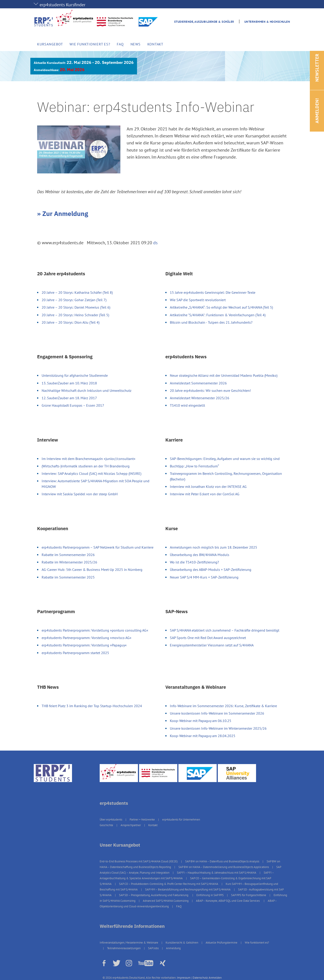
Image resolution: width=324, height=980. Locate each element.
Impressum (184, 978)
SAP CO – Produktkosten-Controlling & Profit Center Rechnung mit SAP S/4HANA (169, 884)
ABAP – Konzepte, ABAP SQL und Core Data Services (228, 901)
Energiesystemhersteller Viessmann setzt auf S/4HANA (212, 645)
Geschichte (106, 825)
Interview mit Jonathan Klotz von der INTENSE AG (208, 487)
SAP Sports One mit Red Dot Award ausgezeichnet (208, 638)
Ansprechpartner (131, 825)
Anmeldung (173, 948)
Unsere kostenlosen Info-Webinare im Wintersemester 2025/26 (218, 728)
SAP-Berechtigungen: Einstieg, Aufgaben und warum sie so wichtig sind (225, 459)
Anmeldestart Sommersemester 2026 (198, 383)
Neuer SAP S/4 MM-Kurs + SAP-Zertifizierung (204, 577)
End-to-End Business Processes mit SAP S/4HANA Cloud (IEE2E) (139, 861)
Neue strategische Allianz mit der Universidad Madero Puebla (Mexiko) (224, 375)
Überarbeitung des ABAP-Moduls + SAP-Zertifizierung (211, 570)
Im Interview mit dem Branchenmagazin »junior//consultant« (89, 459)
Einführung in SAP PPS (210, 895)
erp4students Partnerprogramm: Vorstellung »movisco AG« (87, 638)
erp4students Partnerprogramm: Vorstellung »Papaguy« (84, 645)
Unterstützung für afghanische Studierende (75, 375)
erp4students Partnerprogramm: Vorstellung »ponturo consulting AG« (95, 630)
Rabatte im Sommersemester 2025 (68, 577)
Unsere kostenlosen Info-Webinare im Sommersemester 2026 (217, 713)
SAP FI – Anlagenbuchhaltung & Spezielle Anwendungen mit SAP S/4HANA (187, 875)
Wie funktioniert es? (90, 44)
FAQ (120, 44)
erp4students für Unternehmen (181, 820)
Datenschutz (200, 978)
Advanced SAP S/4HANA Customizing (166, 901)
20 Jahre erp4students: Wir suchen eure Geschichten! (210, 390)
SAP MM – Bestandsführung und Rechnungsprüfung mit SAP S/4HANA (188, 889)
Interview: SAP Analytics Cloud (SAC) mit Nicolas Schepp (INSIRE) (91, 473)
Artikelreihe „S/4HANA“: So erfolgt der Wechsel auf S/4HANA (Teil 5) (221, 307)
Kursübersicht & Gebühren (182, 943)
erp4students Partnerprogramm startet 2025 (75, 653)
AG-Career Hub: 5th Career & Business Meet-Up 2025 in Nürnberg (92, 570)
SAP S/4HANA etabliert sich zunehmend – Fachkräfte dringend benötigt (225, 630)
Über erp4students (111, 820)
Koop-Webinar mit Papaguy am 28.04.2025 (203, 736)
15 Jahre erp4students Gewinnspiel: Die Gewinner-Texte (213, 292)
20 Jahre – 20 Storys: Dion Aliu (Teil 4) (71, 322)
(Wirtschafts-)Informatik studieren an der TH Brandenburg (86, 466)
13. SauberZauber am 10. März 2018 (69, 383)
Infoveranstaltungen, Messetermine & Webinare (129, 943)
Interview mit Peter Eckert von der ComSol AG (205, 494)
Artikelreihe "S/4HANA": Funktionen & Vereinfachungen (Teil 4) (218, 315)
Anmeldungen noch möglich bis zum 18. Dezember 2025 (214, 547)
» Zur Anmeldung (63, 214)
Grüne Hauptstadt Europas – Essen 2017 (73, 405)
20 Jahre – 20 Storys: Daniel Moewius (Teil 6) (76, 307)
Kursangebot (50, 44)
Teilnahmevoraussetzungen (124, 948)
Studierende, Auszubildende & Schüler (204, 22)
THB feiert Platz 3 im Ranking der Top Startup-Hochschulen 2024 (92, 706)
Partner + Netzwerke (142, 820)
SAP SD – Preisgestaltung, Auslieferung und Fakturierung (154, 895)
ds (155, 243)
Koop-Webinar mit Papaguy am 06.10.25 (201, 721)
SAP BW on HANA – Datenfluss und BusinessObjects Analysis (222, 861)
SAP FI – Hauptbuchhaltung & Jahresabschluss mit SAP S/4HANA (217, 873)
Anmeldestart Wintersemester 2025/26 (200, 398)
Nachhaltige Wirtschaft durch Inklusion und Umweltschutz (87, 390)
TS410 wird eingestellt (187, 405)
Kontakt (155, 44)
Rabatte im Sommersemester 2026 (68, 555)
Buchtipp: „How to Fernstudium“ (194, 466)
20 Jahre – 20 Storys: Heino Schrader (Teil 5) (75, 315)
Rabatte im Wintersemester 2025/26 (69, 562)
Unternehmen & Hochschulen (267, 22)
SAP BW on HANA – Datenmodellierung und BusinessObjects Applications (224, 867)
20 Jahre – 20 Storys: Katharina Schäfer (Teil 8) (77, 292)
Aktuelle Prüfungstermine (222, 943)
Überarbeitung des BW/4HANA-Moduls (200, 555)
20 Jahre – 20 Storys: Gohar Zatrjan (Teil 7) (74, 300)
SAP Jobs (153, 948)
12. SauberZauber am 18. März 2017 (69, 398)
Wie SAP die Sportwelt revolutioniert (198, 300)
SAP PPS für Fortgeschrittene (249, 895)
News (136, 44)
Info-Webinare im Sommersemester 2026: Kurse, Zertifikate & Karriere (223, 706)
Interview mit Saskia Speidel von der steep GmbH (80, 494)
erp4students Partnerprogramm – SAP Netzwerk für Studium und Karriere (98, 547)
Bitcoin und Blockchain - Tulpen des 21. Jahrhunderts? (211, 322)
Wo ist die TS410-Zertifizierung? (194, 562)
